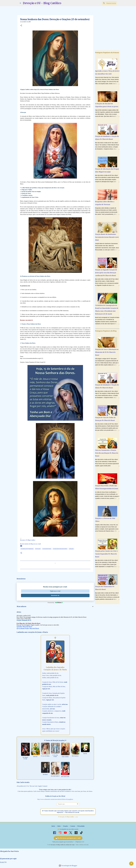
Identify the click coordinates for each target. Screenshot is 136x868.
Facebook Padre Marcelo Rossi (29, 628)
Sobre (59, 826)
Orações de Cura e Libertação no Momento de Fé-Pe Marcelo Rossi (107, 352)
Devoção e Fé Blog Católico (28, 540)
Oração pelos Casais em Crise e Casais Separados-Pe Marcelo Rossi (107, 554)
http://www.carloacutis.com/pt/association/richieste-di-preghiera (55, 799)
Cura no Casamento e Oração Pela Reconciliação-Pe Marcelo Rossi (107, 453)
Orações (65, 826)
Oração (71, 549)
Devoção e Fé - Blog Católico (42, 3)
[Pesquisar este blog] (108, 3)
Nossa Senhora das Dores (60, 549)
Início (53, 826)
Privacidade (81, 826)
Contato (73, 826)
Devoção (38, 549)
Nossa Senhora (47, 549)
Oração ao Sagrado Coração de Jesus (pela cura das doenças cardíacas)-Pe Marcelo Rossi (106, 273)
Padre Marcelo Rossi (25, 627)
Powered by (55, 603)
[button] (21, 26)
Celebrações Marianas (27, 549)
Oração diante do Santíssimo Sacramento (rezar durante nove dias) (107, 237)
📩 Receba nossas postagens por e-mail (68, 838)
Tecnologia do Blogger (68, 866)
